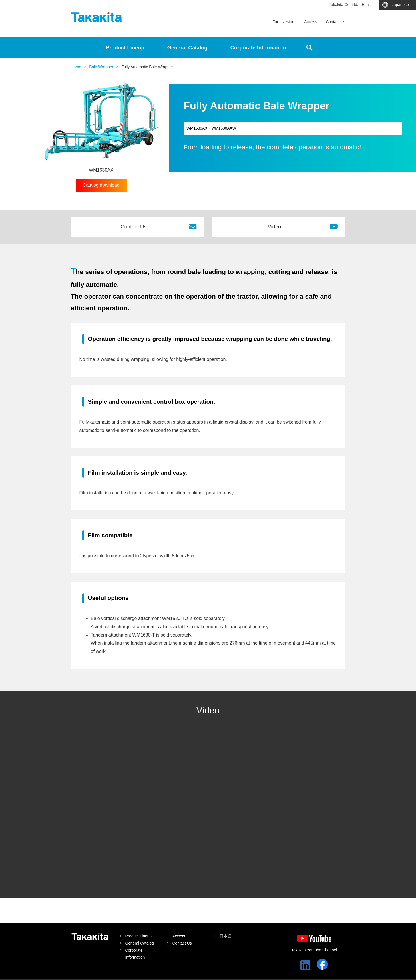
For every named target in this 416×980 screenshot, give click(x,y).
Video (303, 226)
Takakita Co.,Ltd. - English (352, 5)
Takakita (96, 17)
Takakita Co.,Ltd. (90, 937)
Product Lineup (125, 48)
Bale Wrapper (101, 67)
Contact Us (335, 22)
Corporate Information (258, 48)
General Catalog (187, 48)
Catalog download (101, 185)
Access (310, 22)
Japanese (400, 5)
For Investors (284, 22)
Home (76, 67)
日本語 (226, 936)
